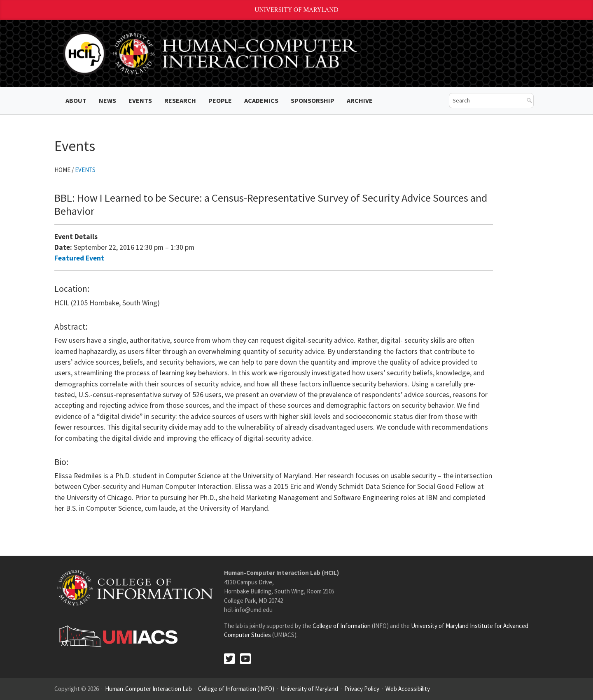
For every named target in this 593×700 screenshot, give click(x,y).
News (107, 100)
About (76, 100)
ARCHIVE (360, 100)
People (220, 100)
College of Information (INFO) (236, 689)
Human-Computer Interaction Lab (148, 689)
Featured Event (79, 258)
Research (180, 100)
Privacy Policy (362, 689)
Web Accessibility (408, 689)
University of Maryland (296, 10)
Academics (261, 100)
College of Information (342, 626)
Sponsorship (313, 100)
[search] (485, 101)
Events (140, 100)
